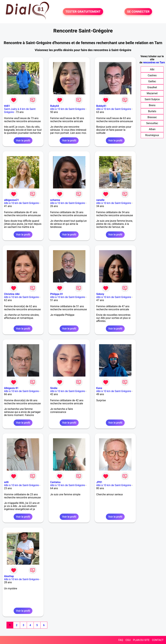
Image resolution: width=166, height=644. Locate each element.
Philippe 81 (57, 294)
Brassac (152, 117)
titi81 (7, 106)
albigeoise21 (12, 200)
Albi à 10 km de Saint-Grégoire (67, 109)
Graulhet (152, 87)
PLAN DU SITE (141, 640)
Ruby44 (54, 106)
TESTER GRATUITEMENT (83, 12)
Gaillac (152, 81)
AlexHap (9, 576)
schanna (55, 200)
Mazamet (152, 93)
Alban (152, 129)
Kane (99, 388)
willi (6, 482)
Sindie (54, 388)
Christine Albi (12, 294)
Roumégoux (152, 135)
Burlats (152, 111)
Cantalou (55, 482)
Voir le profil (23, 141)
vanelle (100, 200)
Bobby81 (101, 106)
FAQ (121, 640)
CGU (128, 640)
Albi (152, 69)
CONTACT (158, 640)
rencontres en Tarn (154, 62)
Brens (152, 105)
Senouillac (152, 123)
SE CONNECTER (138, 12)
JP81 (99, 482)
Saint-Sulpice (152, 99)
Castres (152, 75)
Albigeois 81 (11, 388)
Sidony (100, 294)
